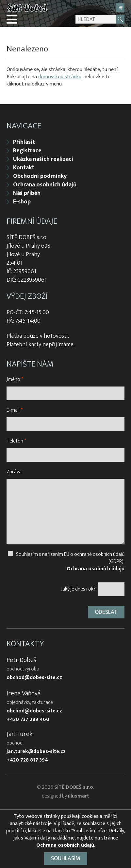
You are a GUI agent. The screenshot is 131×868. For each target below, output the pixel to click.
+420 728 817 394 (27, 760)
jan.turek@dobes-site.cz (36, 752)
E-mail (15, 410)
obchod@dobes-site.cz (34, 678)
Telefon (16, 441)
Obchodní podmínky (40, 176)
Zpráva (14, 472)
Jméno (15, 379)
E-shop (22, 202)
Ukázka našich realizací (43, 159)
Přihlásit (24, 142)
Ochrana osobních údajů (45, 185)
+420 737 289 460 (28, 720)
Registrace (27, 151)
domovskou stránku (60, 77)
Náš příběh (27, 193)
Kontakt (24, 168)
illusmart (79, 796)
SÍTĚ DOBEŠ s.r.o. (74, 787)
